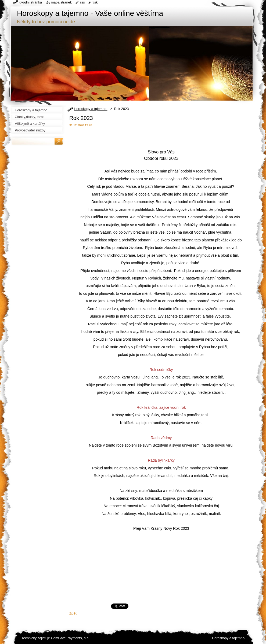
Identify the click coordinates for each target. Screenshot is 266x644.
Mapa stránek (62, 2)
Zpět (73, 613)
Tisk (95, 2)
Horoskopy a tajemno (91, 109)
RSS (83, 2)
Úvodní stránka (31, 2)
